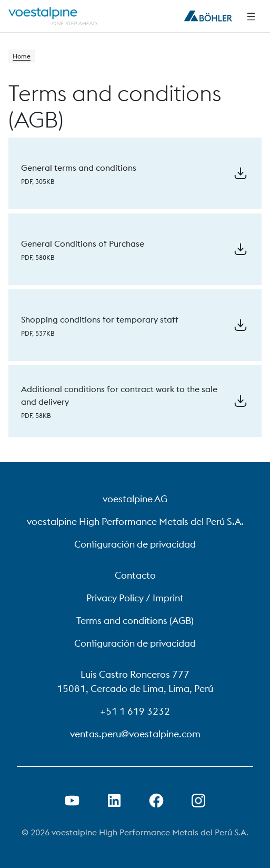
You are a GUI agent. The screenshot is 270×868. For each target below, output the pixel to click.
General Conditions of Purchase (83, 243)
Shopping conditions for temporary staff (100, 319)
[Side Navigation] (251, 16)
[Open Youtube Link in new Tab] (72, 801)
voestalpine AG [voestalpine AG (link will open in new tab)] (135, 499)
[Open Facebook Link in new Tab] (156, 801)
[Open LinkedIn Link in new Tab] (114, 801)
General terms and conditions (79, 168)
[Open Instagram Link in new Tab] (198, 801)
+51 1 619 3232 (135, 711)
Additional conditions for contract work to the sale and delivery (119, 395)
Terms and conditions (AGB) (135, 621)
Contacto (135, 575)
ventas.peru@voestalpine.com (135, 734)
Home (22, 56)
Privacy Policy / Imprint (135, 598)
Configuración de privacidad (135, 544)
